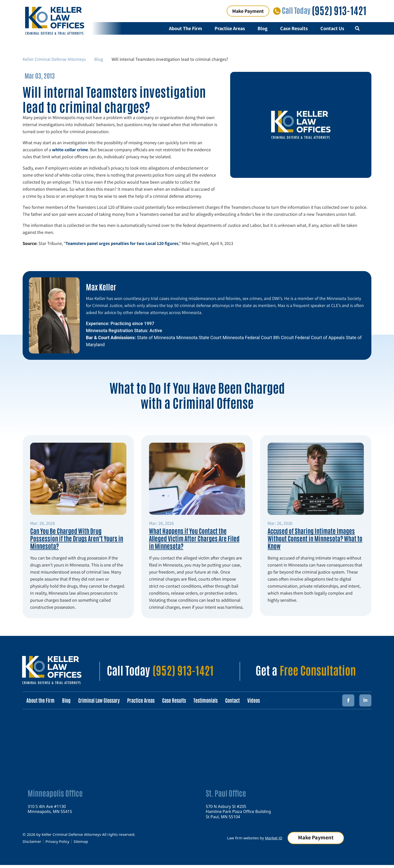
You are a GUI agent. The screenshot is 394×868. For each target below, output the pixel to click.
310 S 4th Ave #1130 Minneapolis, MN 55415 (50, 809)
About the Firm (40, 700)
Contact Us (332, 28)
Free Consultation (318, 670)
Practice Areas (230, 28)
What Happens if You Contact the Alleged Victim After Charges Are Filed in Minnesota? (194, 538)
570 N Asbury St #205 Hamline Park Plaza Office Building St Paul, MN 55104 (238, 811)
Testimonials (206, 700)
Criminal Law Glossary (99, 700)
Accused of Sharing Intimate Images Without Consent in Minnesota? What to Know (315, 538)
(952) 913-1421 (339, 10)
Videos (254, 700)
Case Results (294, 28)
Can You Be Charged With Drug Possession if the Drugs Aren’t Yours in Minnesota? (77, 538)
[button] (357, 29)
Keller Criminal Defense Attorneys (54, 59)
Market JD (274, 838)
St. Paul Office (226, 793)
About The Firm (185, 28)
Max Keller (101, 287)
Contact (232, 700)
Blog (263, 28)
